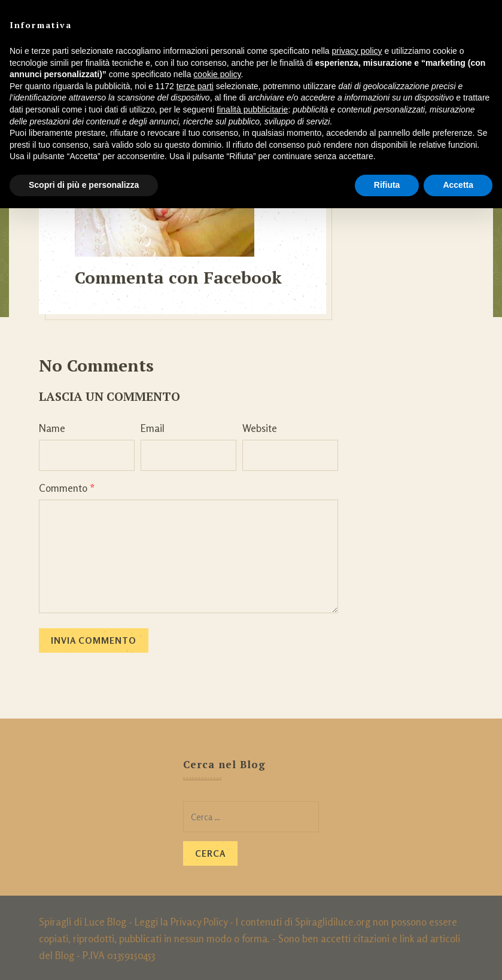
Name (52, 426)
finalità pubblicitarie (252, 109)
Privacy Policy (199, 920)
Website (260, 426)
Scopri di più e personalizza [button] (84, 185)
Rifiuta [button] (387, 185)
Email (153, 426)
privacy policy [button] (357, 51)
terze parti (195, 86)
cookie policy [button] (217, 74)
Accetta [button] (458, 185)
